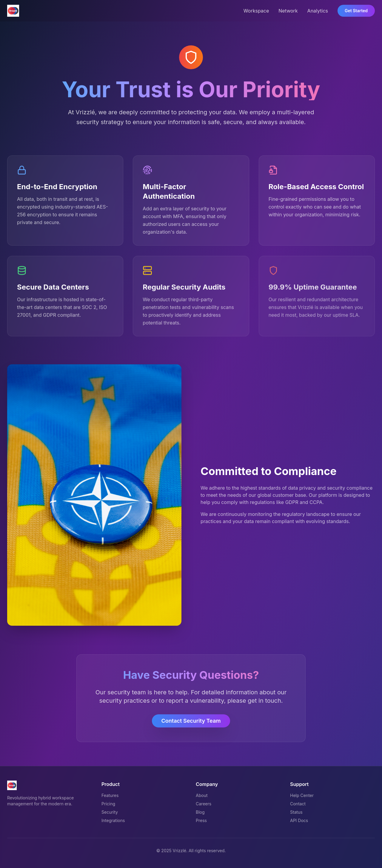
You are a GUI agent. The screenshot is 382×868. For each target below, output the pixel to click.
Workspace (256, 11)
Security (110, 812)
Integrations (113, 820)
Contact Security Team (191, 721)
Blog (200, 812)
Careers (204, 804)
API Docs (299, 820)
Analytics (318, 11)
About (202, 795)
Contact (298, 804)
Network (288, 11)
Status (296, 812)
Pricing (108, 804)
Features (110, 795)
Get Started (356, 11)
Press (201, 820)
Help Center (302, 795)
